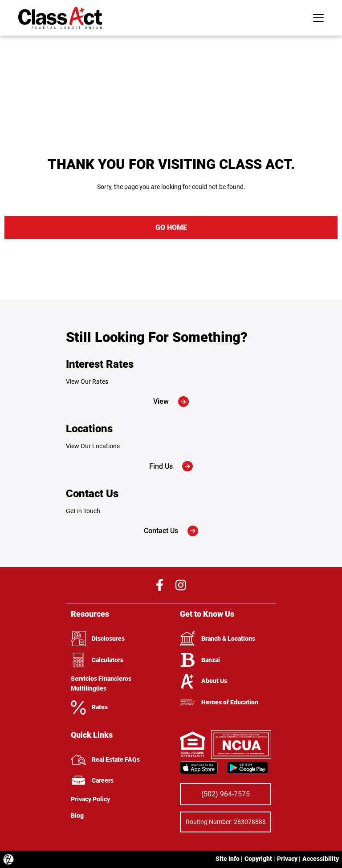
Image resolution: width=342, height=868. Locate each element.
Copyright (258, 859)
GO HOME (171, 227)
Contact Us (171, 531)
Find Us (171, 466)
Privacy (287, 859)
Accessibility (321, 859)
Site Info (228, 859)
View (171, 402)
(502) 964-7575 (226, 794)
